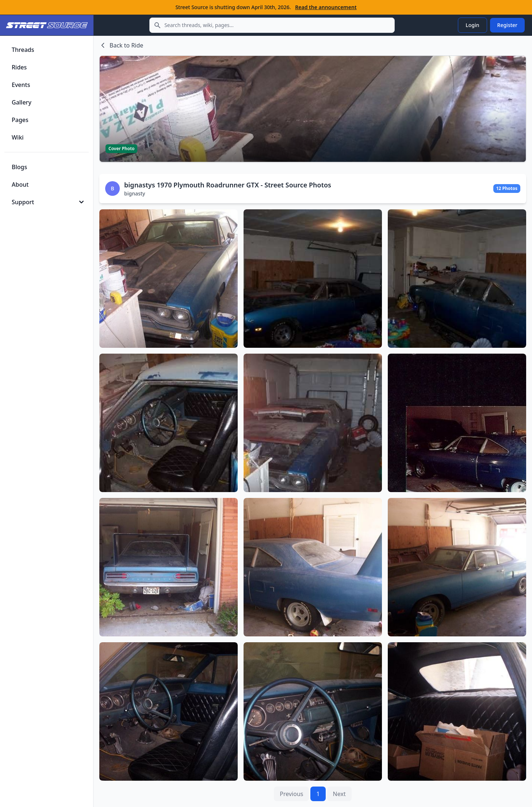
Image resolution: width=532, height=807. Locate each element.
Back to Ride (121, 45)
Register (507, 25)
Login (472, 25)
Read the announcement (326, 7)
